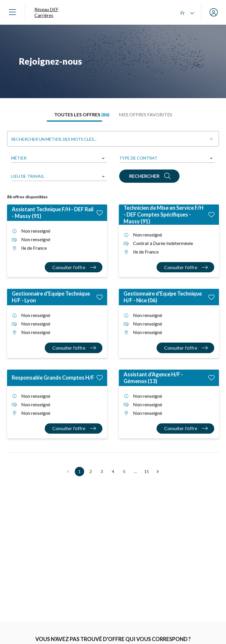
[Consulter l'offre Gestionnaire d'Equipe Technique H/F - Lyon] (74, 348)
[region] (113, 61)
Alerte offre (77, 623)
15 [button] (147, 472)
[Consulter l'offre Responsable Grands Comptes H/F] (74, 429)
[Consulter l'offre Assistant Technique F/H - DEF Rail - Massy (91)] (74, 267)
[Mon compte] (214, 12)
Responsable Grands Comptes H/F (53, 378)
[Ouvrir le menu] (12, 12)
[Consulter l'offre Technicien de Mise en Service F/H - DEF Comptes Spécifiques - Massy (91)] (185, 267)
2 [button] (91, 472)
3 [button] (102, 472)
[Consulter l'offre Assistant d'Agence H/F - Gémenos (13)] (185, 429)
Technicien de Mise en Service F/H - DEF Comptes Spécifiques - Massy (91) (163, 214)
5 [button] (124, 472)
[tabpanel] (113, 302)
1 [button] (79, 472)
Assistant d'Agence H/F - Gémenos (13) (153, 378)
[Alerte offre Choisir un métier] (94, 635)
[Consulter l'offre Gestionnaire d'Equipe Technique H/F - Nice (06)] (185, 348)
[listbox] (59, 159)
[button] (158, 472)
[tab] (82, 115)
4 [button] (113, 472)
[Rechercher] (149, 176)
